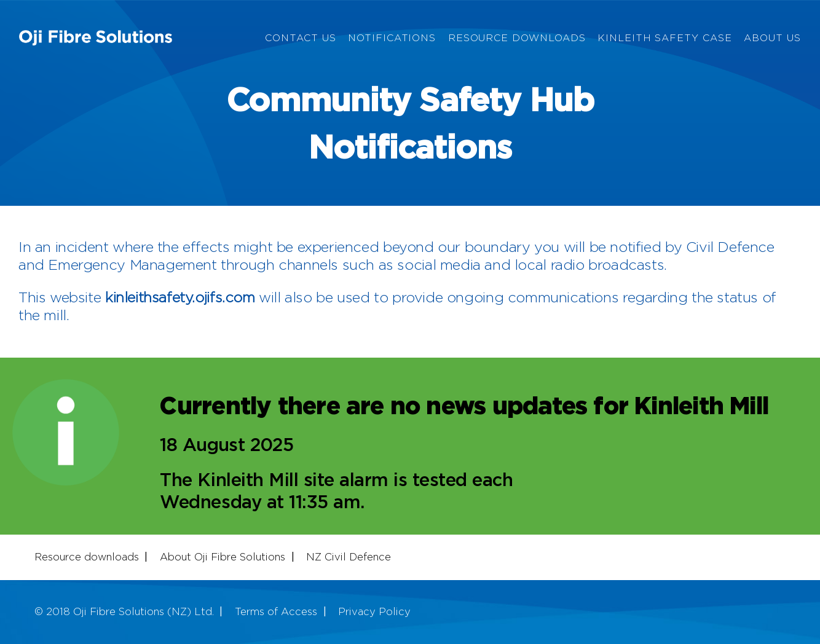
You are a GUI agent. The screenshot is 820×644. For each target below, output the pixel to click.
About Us (772, 38)
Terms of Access (276, 612)
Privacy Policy (374, 612)
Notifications (392, 38)
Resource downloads (87, 557)
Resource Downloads (517, 38)
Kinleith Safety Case (665, 38)
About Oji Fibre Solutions (223, 557)
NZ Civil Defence (349, 557)
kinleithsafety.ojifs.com (180, 298)
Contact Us (300, 38)
